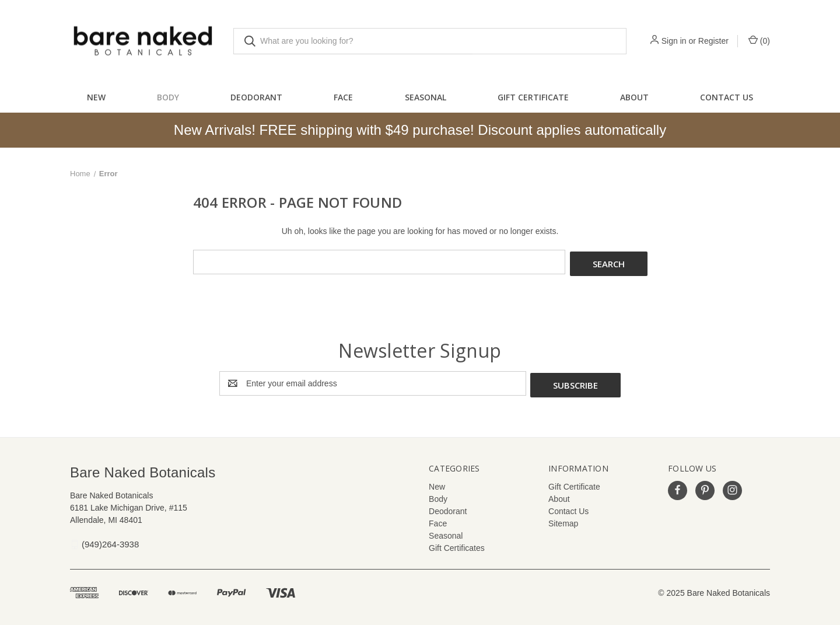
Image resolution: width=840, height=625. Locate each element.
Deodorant (256, 97)
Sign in (674, 41)
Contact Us (727, 97)
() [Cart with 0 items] (759, 40)
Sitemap (563, 519)
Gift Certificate (533, 97)
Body (168, 97)
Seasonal (426, 97)
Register (713, 41)
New (96, 97)
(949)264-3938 (110, 541)
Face (343, 97)
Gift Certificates (457, 544)
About (634, 97)
